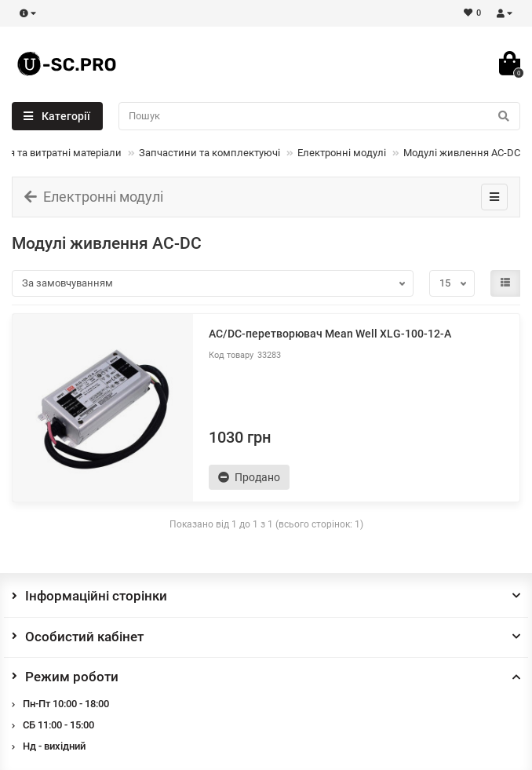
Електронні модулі (342, 153)
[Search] (320, 116)
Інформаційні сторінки (266, 596)
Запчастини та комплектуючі (210, 153)
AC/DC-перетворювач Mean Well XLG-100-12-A (330, 334)
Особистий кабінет (266, 637)
